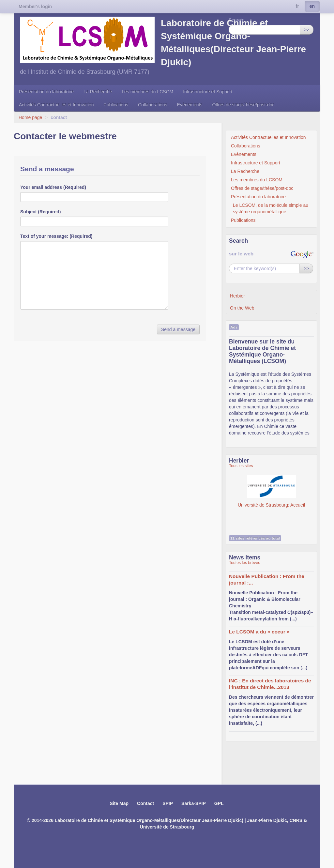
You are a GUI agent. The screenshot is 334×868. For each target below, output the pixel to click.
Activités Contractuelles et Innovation (56, 105)
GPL (219, 803)
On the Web (242, 308)
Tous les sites (241, 466)
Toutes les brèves (244, 563)
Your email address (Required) (53, 187)
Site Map (119, 803)
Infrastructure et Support (208, 92)
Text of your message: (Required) (56, 236)
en (312, 6)
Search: (236, 20)
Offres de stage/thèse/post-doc (243, 105)
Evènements (190, 105)
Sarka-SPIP (194, 803)
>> (307, 30)
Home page (30, 117)
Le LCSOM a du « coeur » (259, 632)
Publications (116, 105)
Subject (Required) (40, 212)
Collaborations (153, 105)
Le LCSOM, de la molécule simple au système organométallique (271, 208)
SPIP (168, 803)
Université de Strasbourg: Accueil (271, 491)
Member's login (35, 7)
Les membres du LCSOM (147, 92)
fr (297, 6)
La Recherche (98, 92)
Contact (145, 803)
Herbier (237, 296)
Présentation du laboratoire (46, 92)
